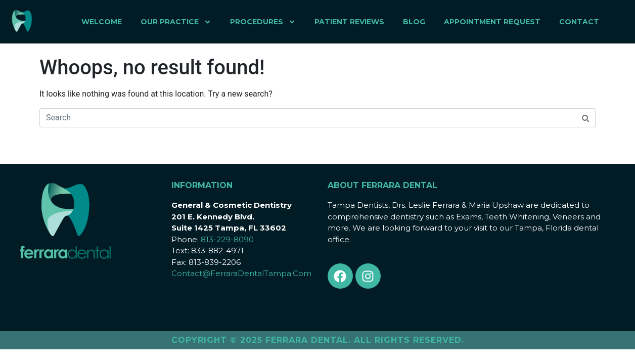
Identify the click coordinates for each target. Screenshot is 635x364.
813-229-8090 (227, 239)
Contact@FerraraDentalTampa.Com (241, 273)
